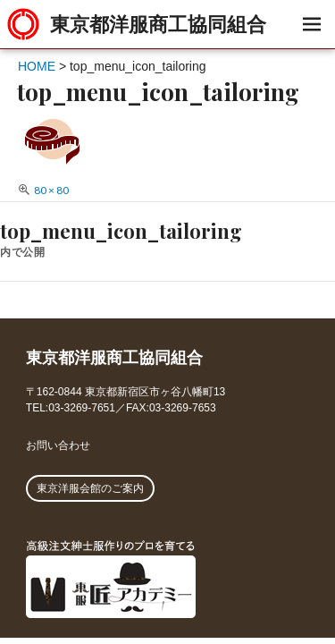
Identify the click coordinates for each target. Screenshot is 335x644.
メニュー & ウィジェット (311, 44)
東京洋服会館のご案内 (90, 488)
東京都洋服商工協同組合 (158, 24)
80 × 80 (51, 190)
